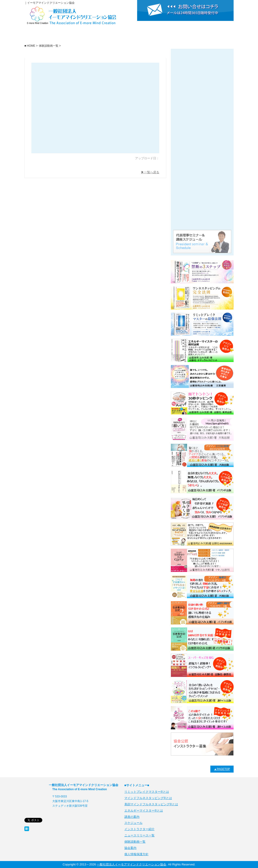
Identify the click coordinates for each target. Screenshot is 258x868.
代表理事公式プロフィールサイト (202, 216)
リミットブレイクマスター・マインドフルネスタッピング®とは (202, 88)
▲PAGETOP (222, 769)
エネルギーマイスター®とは (202, 114)
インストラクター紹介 (170, 36)
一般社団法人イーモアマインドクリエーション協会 (45, 36)
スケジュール (129, 36)
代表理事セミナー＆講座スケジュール (202, 241)
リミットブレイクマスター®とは (202, 63)
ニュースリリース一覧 (202, 165)
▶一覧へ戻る (150, 172)
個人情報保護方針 (136, 854)
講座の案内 (87, 36)
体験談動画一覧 (202, 190)
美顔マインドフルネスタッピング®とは (202, 139)
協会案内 (212, 36)
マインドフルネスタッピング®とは (148, 798)
